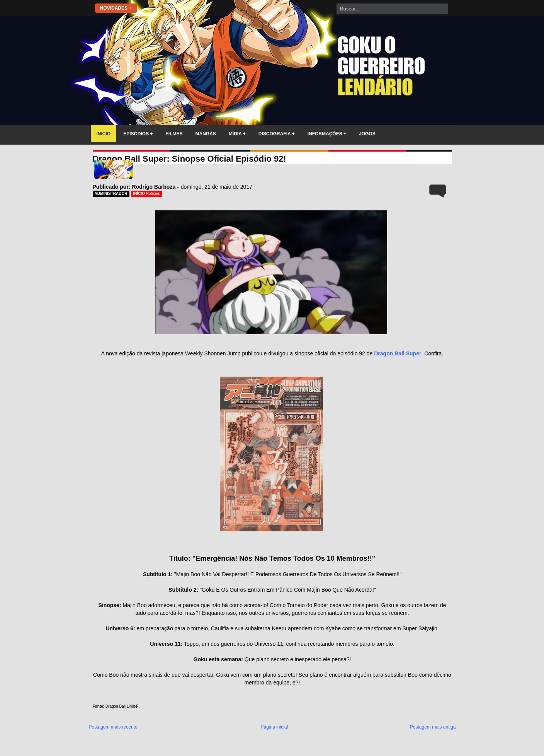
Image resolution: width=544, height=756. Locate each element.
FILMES (174, 134)
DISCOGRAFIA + (277, 134)
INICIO (104, 134)
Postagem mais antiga (433, 727)
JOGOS (367, 134)
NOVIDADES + (116, 8)
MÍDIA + (237, 134)
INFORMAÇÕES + (327, 134)
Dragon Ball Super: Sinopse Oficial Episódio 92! (190, 159)
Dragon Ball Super (398, 353)
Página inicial (274, 727)
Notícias (153, 194)
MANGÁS (206, 134)
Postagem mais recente (113, 727)
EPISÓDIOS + (138, 134)
